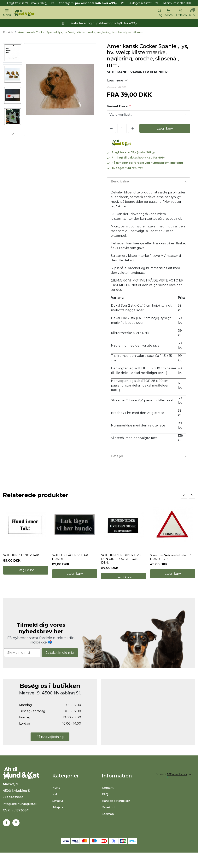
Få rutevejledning (50, 748)
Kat (55, 806)
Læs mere (117, 81)
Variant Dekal (119, 107)
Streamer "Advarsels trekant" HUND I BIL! (172, 563)
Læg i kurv (165, 129)
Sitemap (109, 825)
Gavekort (109, 819)
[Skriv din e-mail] (22, 664)
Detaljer (117, 457)
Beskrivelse (120, 183)
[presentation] (184, 496)
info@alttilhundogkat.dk (22, 819)
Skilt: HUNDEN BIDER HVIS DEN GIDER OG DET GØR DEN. (122, 565)
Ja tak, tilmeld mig (60, 664)
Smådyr (58, 812)
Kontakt (108, 799)
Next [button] (13, 135)
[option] (13, 54)
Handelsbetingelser (117, 812)
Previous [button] (13, 46)
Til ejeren (59, 819)
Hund (57, 799)
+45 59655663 (14, 812)
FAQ (105, 806)
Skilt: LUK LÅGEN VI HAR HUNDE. (71, 563)
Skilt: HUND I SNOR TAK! (22, 562)
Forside (8, 33)
